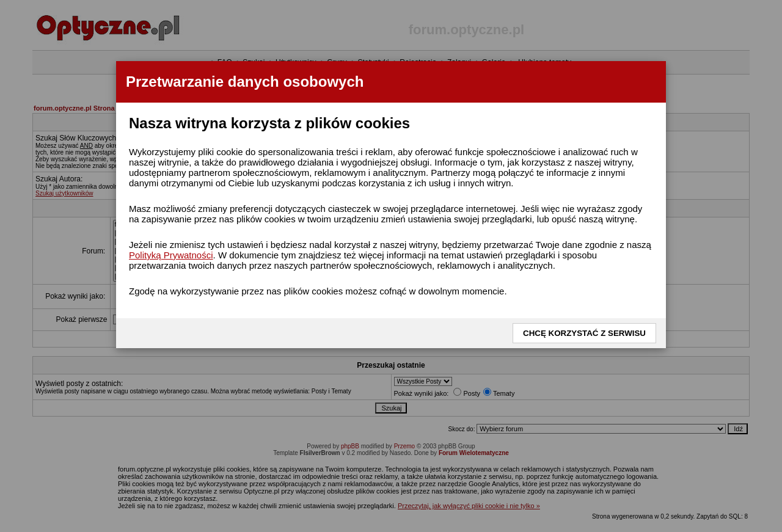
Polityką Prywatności (171, 255)
